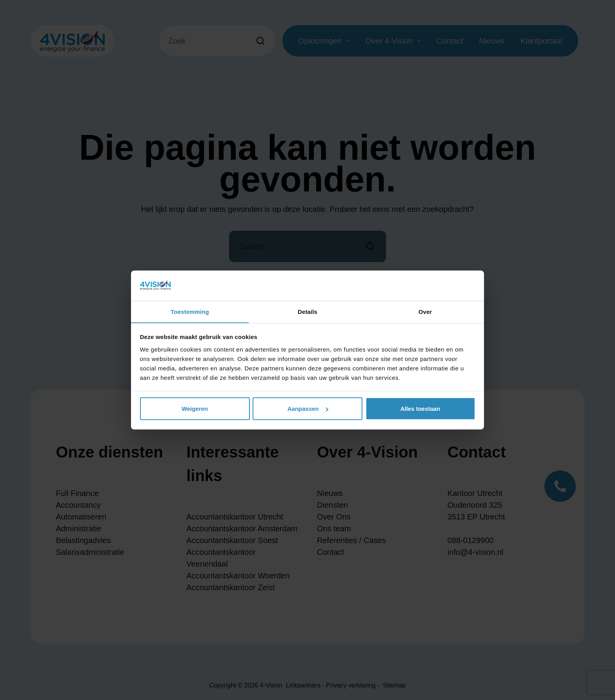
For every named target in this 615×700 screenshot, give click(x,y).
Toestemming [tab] (190, 311)
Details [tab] (307, 311)
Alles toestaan (420, 409)
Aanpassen (308, 409)
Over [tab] (425, 311)
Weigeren (195, 409)
